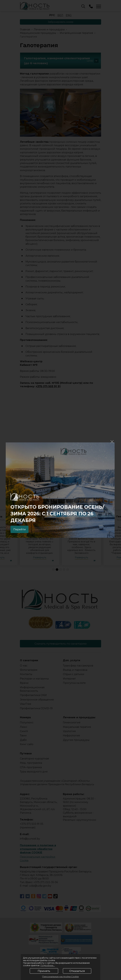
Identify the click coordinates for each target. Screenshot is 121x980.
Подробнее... (48, 965)
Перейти (21, 529)
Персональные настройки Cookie (60, 977)
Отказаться (77, 971)
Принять (44, 971)
